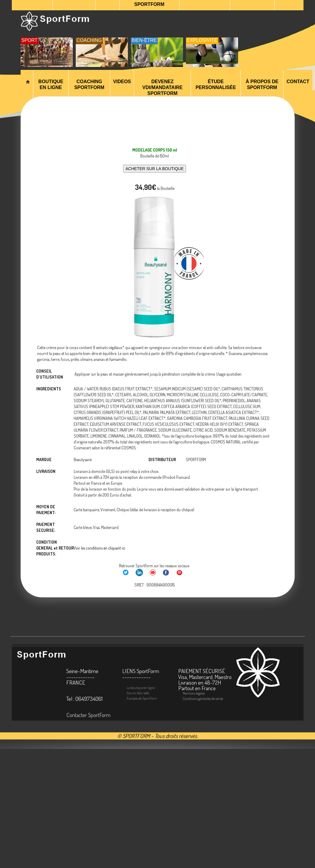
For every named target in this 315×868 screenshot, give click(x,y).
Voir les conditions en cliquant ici (99, 548)
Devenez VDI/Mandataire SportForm (162, 87)
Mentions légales (194, 693)
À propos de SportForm (262, 84)
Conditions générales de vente (203, 699)
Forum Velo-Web (138, 693)
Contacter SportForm (88, 715)
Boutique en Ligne (51, 84)
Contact (298, 82)
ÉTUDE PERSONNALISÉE (216, 84)
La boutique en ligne (141, 688)
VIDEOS (122, 82)
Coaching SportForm (89, 84)
